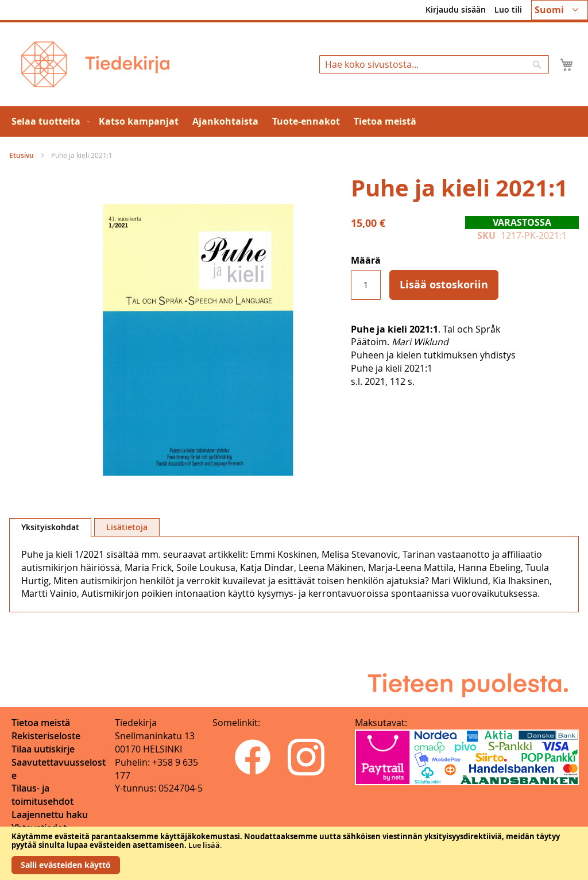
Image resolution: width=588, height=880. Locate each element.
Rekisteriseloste (46, 736)
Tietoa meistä (41, 723)
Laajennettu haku (50, 815)
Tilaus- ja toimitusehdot (42, 795)
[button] (560, 10)
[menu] (294, 121)
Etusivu (22, 155)
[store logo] (95, 64)
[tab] (50, 527)
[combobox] (434, 64)
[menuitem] (48, 121)
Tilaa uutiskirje (43, 749)
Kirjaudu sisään (456, 9)
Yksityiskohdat (50, 527)
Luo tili (508, 9)
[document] (294, 853)
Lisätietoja (127, 527)
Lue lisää (204, 845)
